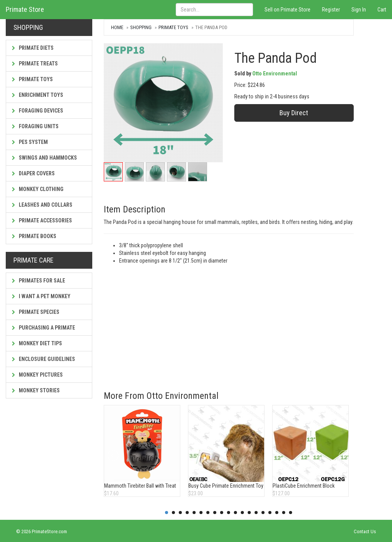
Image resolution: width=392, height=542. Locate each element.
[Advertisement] (229, 322)
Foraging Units (35, 126)
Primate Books (34, 236)
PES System (30, 142)
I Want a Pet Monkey (41, 296)
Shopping (141, 27)
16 (270, 513)
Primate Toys (32, 79)
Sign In (359, 10)
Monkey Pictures (37, 375)
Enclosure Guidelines (43, 359)
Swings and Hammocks (44, 158)
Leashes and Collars (42, 205)
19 (291, 513)
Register (331, 10)
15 (263, 513)
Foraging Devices (38, 111)
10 (229, 513)
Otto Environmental (275, 73)
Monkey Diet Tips (37, 343)
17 (277, 513)
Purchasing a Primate (43, 328)
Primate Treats (35, 64)
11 (235, 513)
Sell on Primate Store (287, 10)
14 (256, 513)
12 (242, 513)
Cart (382, 10)
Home (117, 27)
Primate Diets (33, 48)
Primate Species (36, 312)
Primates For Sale (38, 281)
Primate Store (25, 9)
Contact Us (365, 531)
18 (284, 513)
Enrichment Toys (38, 95)
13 (249, 513)
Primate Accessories (42, 220)
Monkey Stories (36, 390)
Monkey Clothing (38, 189)
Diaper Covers (33, 173)
